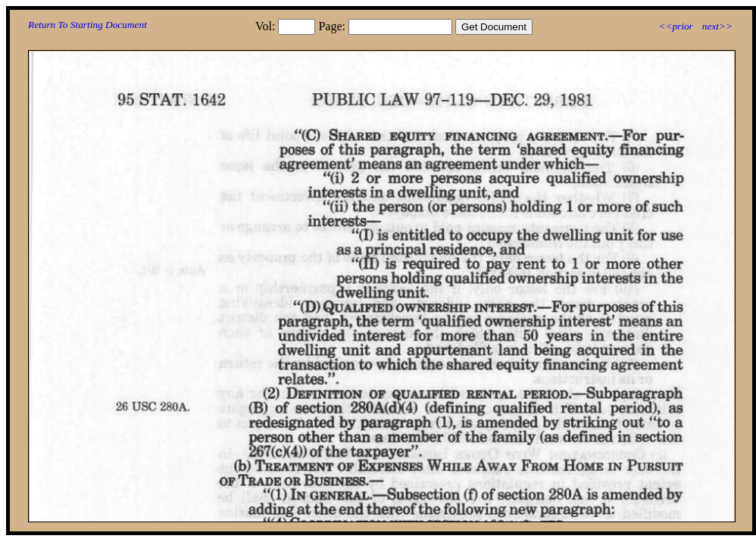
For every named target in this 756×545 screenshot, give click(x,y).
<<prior (675, 26)
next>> (717, 26)
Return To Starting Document (87, 25)
